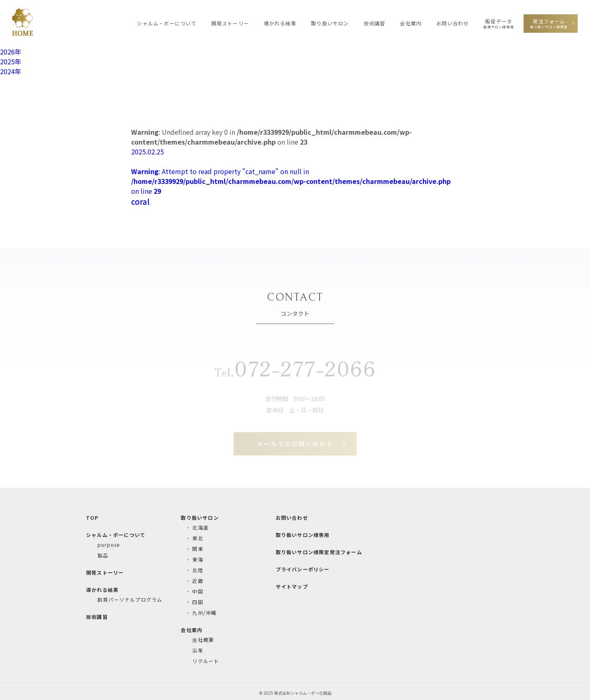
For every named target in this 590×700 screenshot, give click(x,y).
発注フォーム (549, 24)
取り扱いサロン (330, 23)
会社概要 (203, 640)
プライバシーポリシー (303, 569)
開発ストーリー (230, 23)
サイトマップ (292, 586)
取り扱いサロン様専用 (303, 535)
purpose (109, 545)
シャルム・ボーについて (167, 23)
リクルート (206, 661)
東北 (197, 538)
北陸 (197, 570)
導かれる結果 (280, 23)
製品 (103, 555)
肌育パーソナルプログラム (130, 599)
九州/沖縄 (204, 613)
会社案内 (411, 23)
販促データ (499, 24)
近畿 (197, 581)
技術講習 (375, 23)
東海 (197, 559)
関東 (197, 549)
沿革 (197, 650)
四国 (197, 602)
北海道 (200, 527)
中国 (197, 591)
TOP (92, 518)
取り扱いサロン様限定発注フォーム (319, 552)
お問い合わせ (453, 23)
